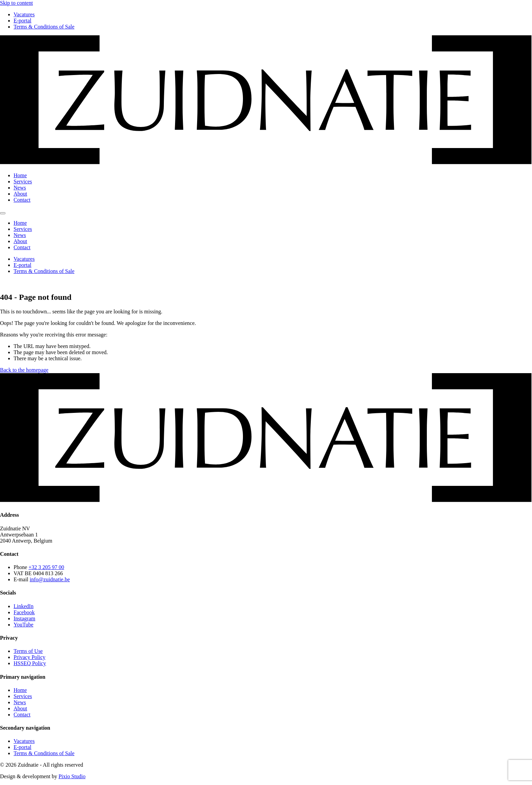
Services (23, 181)
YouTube (23, 625)
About (20, 194)
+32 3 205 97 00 (46, 567)
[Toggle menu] (3, 213)
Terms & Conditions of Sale (44, 27)
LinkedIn (24, 606)
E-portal (22, 21)
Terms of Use (28, 651)
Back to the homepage (24, 370)
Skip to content (16, 3)
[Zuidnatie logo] (266, 164)
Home (20, 175)
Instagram (24, 618)
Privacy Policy (30, 657)
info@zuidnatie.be (50, 579)
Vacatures (24, 14)
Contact (22, 200)
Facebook (24, 612)
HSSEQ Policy (30, 663)
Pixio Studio (72, 776)
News (20, 188)
